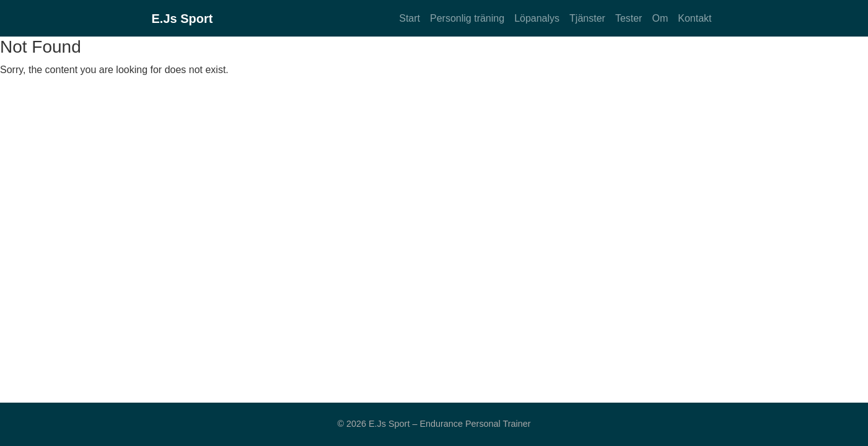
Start (410, 18)
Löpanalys (537, 18)
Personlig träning (467, 18)
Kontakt (695, 18)
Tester (629, 18)
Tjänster (587, 18)
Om (660, 18)
